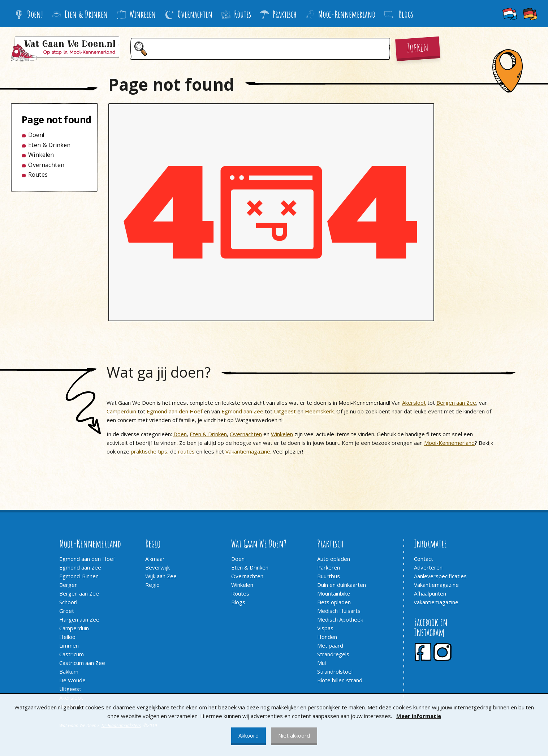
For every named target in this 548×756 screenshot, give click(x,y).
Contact (424, 559)
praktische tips (149, 451)
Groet (67, 611)
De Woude (72, 680)
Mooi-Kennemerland (340, 14)
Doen (180, 434)
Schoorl (68, 602)
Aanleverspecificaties (440, 576)
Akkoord (249, 735)
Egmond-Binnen (79, 576)
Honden (327, 637)
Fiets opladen (334, 602)
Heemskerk (319, 411)
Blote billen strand (340, 680)
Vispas (325, 628)
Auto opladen (334, 559)
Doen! (29, 14)
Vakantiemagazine (248, 451)
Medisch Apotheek (340, 619)
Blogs (238, 602)
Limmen (69, 645)
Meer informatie (419, 716)
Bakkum (69, 671)
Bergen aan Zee (456, 403)
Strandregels (333, 654)
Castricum (72, 654)
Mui (322, 663)
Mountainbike (334, 593)
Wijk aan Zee (161, 576)
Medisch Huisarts (339, 611)
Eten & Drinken (80, 14)
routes (186, 451)
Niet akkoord (294, 735)
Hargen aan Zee (79, 619)
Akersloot (414, 403)
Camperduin (121, 411)
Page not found (51, 120)
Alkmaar (155, 559)
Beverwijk (158, 567)
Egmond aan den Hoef (175, 411)
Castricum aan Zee (82, 663)
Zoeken (418, 47)
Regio (152, 585)
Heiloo (67, 637)
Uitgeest (285, 411)
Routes (236, 14)
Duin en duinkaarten (342, 585)
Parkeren (329, 567)
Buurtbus (329, 576)
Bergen (68, 585)
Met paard (330, 645)
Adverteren (428, 567)
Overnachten (189, 14)
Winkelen (136, 14)
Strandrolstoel (335, 671)
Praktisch (278, 14)
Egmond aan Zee (242, 411)
